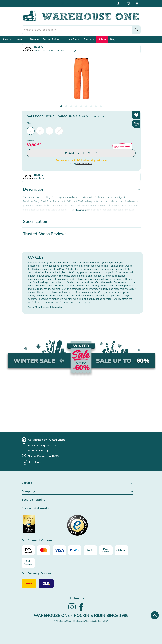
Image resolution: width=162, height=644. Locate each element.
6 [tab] (86, 106)
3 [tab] (71, 106)
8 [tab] (96, 106)
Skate (34, 39)
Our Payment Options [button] (37, 540)
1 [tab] (61, 106)
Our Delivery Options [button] (37, 574)
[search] (77, 30)
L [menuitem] (49, 131)
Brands (89, 39)
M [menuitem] (40, 131)
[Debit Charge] (106, 550)
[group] (43, 440)
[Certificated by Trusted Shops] (35, 526)
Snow (7, 39)
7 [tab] (91, 106)
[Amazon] (28, 550)
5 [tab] (81, 106)
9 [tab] (101, 106)
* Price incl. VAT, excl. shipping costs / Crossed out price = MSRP (81, 621)
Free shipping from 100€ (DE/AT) (41, 3)
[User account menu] (119, 3)
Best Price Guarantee (74, 3)
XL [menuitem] (59, 131)
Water (21, 39)
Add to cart (81, 153)
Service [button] (77, 483)
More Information (84, 163)
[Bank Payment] (28, 563)
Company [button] (77, 491)
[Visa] (59, 550)
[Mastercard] (44, 550)
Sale (102, 39)
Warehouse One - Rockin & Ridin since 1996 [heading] (81, 615)
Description (34, 189)
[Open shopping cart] (137, 3)
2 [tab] (66, 106)
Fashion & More (53, 39)
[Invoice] (90, 550)
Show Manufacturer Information (46, 307)
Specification (35, 221)
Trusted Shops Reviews (45, 234)
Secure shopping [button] (77, 500)
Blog (113, 39)
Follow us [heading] (77, 598)
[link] (72, 610)
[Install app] (32, 462)
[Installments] (121, 550)
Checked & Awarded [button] (36, 508)
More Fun (73, 39)
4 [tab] (76, 106)
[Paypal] (75, 550)
